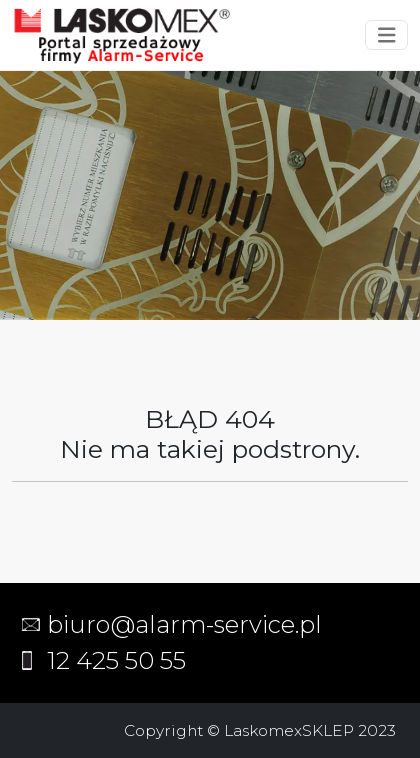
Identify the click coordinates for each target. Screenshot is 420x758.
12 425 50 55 (116, 660)
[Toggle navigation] (387, 35)
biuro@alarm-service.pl (184, 624)
